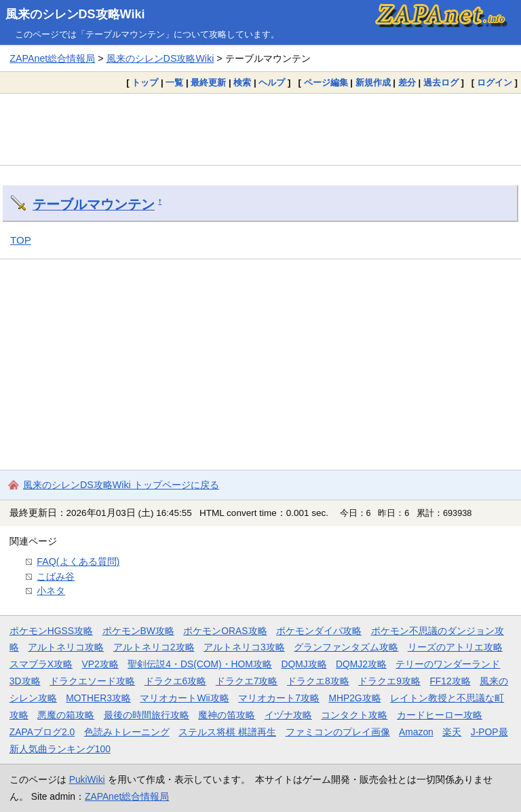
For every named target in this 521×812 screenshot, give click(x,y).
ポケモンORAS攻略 (225, 631)
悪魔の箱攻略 (66, 715)
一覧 (174, 82)
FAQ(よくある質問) (78, 561)
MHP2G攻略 (354, 698)
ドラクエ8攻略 (318, 681)
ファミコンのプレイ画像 (338, 732)
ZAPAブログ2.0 (42, 732)
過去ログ (441, 82)
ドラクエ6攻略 (176, 681)
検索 (242, 82)
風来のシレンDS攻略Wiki (75, 14)
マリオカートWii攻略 (184, 698)
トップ (145, 82)
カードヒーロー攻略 (440, 715)
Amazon (416, 732)
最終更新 (208, 82)
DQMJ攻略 (304, 664)
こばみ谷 (56, 576)
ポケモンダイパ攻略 (319, 631)
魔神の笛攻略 (227, 715)
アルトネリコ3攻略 (244, 647)
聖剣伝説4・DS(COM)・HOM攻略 (200, 664)
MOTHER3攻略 (98, 698)
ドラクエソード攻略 (92, 681)
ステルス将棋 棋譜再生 (227, 732)
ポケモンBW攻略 (138, 631)
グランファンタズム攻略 (346, 647)
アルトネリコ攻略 (66, 647)
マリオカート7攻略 (279, 698)
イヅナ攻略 (288, 715)
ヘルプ (272, 82)
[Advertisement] (260, 129)
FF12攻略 (450, 681)
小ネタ (51, 591)
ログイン (495, 82)
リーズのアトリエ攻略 (455, 647)
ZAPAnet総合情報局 (52, 58)
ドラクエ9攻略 (389, 681)
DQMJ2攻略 (361, 664)
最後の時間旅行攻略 (147, 715)
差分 (407, 82)
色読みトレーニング (127, 732)
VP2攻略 (100, 664)
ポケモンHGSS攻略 (51, 631)
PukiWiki (87, 779)
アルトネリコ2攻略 (154, 647)
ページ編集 (326, 82)
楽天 (452, 732)
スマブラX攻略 (41, 664)
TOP (21, 240)
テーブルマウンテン (94, 204)
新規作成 (373, 82)
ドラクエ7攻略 (247, 681)
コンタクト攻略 (354, 715)
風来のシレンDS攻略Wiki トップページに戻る (121, 485)
